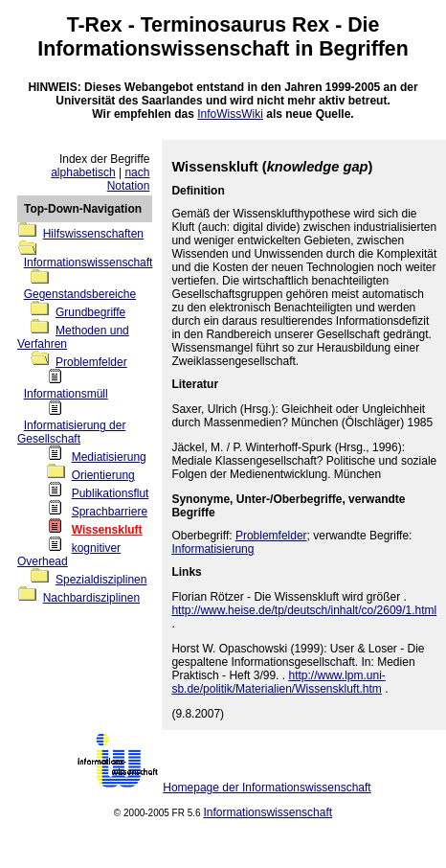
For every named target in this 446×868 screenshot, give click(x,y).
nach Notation (129, 179)
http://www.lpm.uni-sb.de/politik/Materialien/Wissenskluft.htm (278, 682)
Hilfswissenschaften (93, 234)
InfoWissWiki (230, 114)
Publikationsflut (111, 493)
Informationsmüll (66, 394)
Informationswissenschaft (163, 49)
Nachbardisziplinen (91, 598)
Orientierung (103, 475)
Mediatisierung (109, 457)
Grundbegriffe (90, 312)
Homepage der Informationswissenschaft (267, 788)
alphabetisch (83, 172)
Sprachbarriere (110, 512)
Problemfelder (91, 362)
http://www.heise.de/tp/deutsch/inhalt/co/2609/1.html (304, 610)
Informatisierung (212, 549)
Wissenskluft (107, 530)
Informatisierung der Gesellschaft (71, 432)
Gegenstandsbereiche (80, 294)
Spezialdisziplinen (101, 580)
